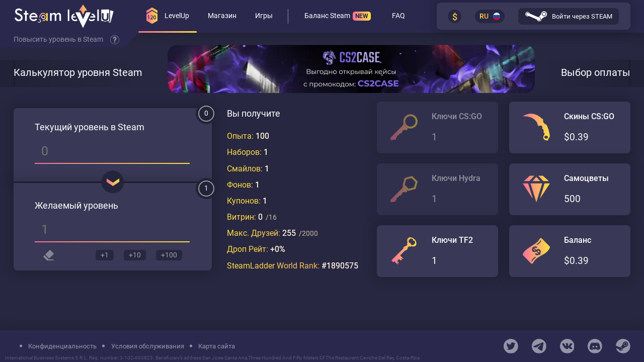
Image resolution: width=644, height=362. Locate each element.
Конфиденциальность (62, 346)
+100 (169, 256)
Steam (131, 128)
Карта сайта (217, 346)
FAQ (398, 17)
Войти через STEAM (569, 17)
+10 (134, 256)
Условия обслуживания (148, 346)
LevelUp (168, 16)
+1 (103, 256)
